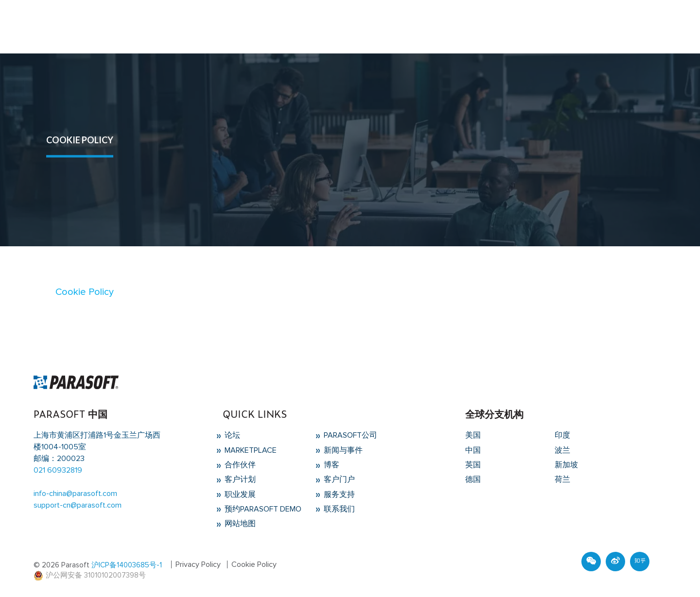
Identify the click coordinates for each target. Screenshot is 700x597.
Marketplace (250, 450)
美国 (473, 435)
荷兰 (562, 479)
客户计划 (239, 479)
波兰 (562, 450)
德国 (473, 479)
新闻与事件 (342, 450)
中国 (473, 450)
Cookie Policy (85, 292)
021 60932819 (58, 470)
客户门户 (338, 479)
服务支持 (338, 495)
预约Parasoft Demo (262, 509)
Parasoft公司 (350, 435)
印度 (562, 435)
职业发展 (239, 495)
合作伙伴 (239, 465)
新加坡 (566, 465)
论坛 (231, 435)
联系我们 (338, 509)
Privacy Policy (198, 564)
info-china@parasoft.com (75, 494)
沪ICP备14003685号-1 (127, 565)
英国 (473, 465)
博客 (331, 465)
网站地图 (239, 524)
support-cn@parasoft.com (78, 505)
